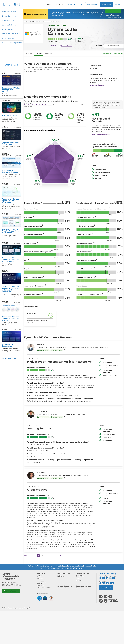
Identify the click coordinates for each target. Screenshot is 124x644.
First (26, 556)
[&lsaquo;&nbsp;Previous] (30, 556)
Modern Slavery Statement (44, 587)
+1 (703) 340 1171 (78, 568)
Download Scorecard (113, 53)
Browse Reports (8, 20)
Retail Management (35, 21)
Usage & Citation (42, 582)
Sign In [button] (118, 5)
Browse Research (61, 588)
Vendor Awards (8, 38)
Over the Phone (80, 577)
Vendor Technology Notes (12, 43)
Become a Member (11, 591)
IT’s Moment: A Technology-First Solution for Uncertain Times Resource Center (65, 566)
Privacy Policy (41, 585)
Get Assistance (97, 85)
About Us (40, 575)
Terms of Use (41, 584)
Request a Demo (107, 5)
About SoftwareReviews (11, 34)
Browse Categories (9, 16)
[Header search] (81, 5)
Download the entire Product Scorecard (39, 105)
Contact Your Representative (113, 11)
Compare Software (9, 25)
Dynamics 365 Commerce (51, 21)
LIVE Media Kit (61, 577)
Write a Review (8, 29)
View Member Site (92, 5)
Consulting (79, 580)
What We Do (60, 5)
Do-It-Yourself (80, 575)
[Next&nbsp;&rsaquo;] (55, 556)
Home (49, 5)
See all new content (10, 359)
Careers (39, 577)
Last (59, 556)
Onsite (78, 579)
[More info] (58, 139)
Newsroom (40, 579)
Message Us (106, 588)
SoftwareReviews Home (11, 12)
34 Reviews (52, 46)
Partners (59, 575)
